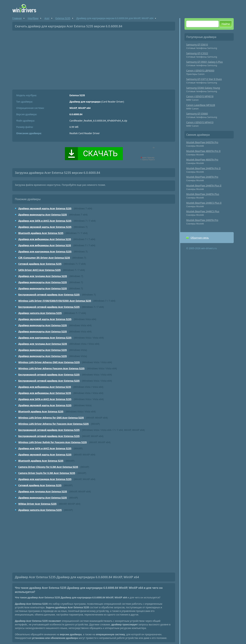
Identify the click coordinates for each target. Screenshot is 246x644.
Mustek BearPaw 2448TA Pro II (203, 168)
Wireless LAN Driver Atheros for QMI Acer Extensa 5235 (51, 418)
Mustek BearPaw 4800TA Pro (202, 160)
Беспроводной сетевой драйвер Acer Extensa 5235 (49, 295)
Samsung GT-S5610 (197, 45)
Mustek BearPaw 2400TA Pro (202, 220)
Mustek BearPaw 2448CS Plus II (204, 203)
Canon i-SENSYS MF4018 (200, 96)
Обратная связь (200, 238)
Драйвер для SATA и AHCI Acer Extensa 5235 (45, 221)
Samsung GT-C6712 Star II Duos (204, 79)
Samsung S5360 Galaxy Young (203, 88)
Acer (47, 18)
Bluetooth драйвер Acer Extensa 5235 (41, 233)
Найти (226, 24)
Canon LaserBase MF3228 (201, 105)
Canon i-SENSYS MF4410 (200, 122)
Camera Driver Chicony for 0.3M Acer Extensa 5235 (48, 467)
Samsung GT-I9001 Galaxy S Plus (204, 62)
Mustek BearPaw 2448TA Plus (203, 194)
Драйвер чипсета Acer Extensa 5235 (40, 313)
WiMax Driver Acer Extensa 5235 (37, 504)
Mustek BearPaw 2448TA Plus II (204, 186)
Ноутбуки (33, 18)
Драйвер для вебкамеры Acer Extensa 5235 (45, 239)
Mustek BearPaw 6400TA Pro (202, 142)
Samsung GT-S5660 (197, 114)
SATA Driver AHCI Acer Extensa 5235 (39, 270)
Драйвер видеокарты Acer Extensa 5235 (43, 215)
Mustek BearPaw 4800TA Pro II (203, 151)
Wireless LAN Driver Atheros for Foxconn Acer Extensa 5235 (53, 424)
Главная (17, 18)
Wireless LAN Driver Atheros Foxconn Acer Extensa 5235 (51, 368)
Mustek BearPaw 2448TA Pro (202, 177)
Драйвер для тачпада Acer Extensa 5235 (43, 276)
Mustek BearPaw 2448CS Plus (203, 211)
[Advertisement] (94, 59)
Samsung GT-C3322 (197, 53)
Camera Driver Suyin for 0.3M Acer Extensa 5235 (47, 473)
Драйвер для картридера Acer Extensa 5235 (45, 251)
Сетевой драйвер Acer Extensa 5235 (40, 264)
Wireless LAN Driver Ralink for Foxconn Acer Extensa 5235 (53, 442)
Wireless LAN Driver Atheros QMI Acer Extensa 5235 (49, 362)
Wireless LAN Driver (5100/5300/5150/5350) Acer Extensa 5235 (55, 301)
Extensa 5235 (63, 18)
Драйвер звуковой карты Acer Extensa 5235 (45, 208)
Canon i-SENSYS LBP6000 (200, 71)
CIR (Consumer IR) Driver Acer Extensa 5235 (44, 258)
